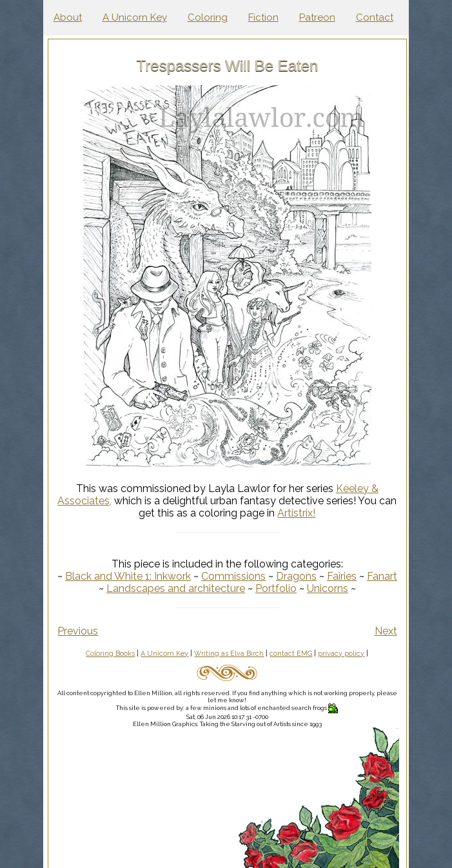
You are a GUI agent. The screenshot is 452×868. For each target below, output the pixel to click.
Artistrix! (296, 513)
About (68, 17)
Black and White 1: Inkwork (128, 576)
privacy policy (341, 653)
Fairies (342, 576)
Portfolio (276, 588)
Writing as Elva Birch (229, 653)
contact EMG (291, 653)
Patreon (317, 17)
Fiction (263, 17)
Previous (78, 631)
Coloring (208, 17)
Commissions (233, 576)
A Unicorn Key (135, 17)
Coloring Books (110, 653)
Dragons (296, 576)
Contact (375, 17)
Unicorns (328, 588)
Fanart (382, 576)
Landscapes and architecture (176, 588)
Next (386, 631)
